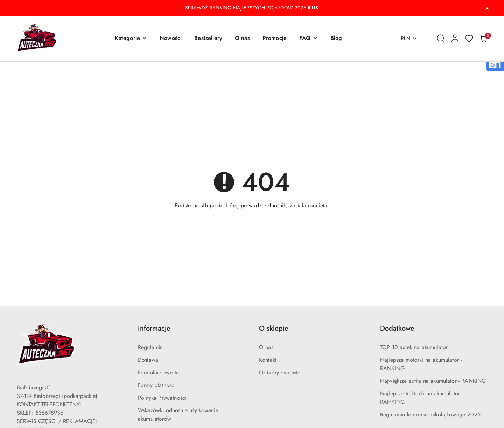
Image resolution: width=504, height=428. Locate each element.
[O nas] (242, 39)
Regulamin (150, 347)
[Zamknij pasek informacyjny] (487, 8)
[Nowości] (171, 39)
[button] (131, 39)
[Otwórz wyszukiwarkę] (441, 39)
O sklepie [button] (274, 328)
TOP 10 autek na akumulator (414, 347)
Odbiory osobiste (280, 372)
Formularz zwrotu (159, 372)
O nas (266, 347)
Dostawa (148, 360)
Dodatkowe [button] (397, 328)
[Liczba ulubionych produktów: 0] (469, 39)
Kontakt (268, 360)
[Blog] (336, 39)
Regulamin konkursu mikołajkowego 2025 (430, 415)
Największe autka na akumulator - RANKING (433, 381)
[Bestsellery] (208, 39)
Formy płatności (157, 385)
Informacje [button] (154, 328)
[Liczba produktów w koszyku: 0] (483, 39)
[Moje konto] (455, 39)
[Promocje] (275, 39)
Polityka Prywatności (162, 398)
